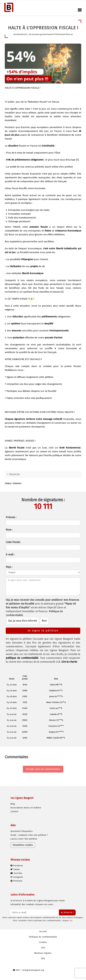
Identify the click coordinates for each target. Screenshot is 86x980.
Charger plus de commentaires (43, 769)
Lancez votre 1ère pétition (24, 839)
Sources (15, 474)
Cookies (43, 942)
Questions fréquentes (22, 831)
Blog (13, 804)
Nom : (9, 530)
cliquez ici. (67, 921)
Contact (14, 812)
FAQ (43, 959)
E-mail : (10, 555)
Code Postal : (13, 542)
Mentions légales (43, 953)
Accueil (43, 931)
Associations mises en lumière (26, 808)
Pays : (9, 567)
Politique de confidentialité (43, 937)
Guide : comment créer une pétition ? (29, 835)
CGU (43, 948)
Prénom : (11, 517)
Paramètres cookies (23, 845)
